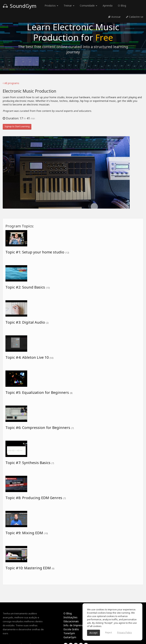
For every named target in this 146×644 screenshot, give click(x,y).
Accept (93, 633)
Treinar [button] (69, 6)
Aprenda (108, 6)
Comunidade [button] (89, 6)
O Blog (122, 6)
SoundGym (20, 6)
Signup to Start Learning (17, 126)
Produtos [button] (51, 6)
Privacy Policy (125, 632)
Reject (109, 632)
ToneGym (69, 633)
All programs (11, 83)
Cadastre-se (135, 17)
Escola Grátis (71, 629)
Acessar (114, 17)
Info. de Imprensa (74, 625)
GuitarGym (70, 637)
